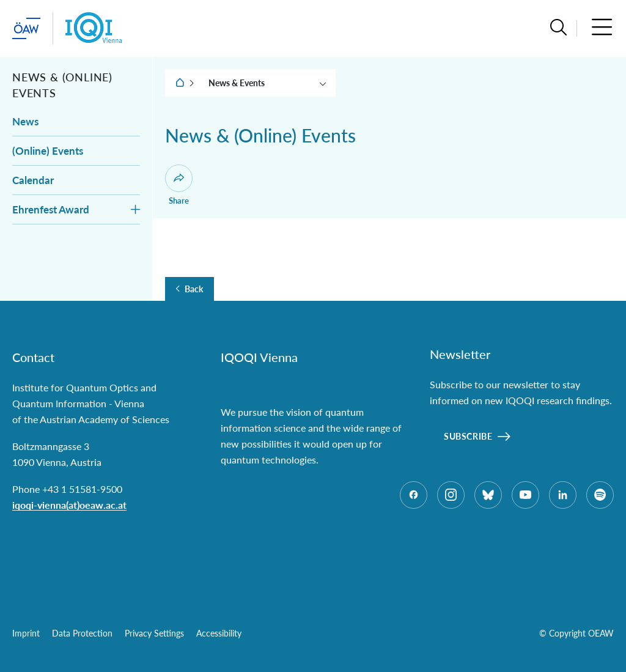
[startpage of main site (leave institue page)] (26, 28)
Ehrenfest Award (51, 209)
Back (194, 289)
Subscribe (468, 436)
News (25, 121)
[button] (558, 28)
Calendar (33, 180)
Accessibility (219, 633)
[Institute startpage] (94, 28)
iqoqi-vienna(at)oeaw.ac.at (69, 505)
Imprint (26, 633)
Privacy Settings (154, 633)
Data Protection (82, 633)
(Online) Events (48, 151)
